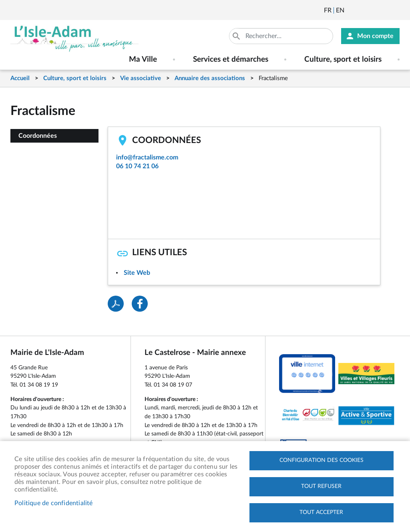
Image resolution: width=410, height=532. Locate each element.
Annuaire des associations (210, 78)
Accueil (20, 78)
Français (328, 10)
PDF (116, 304)
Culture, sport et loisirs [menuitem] (343, 59)
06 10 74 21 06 (137, 166)
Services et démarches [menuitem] (231, 59)
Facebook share (140, 304)
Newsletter (351, 10)
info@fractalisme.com (147, 157)
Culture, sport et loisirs (75, 78)
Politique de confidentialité (54, 503)
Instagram (394, 10)
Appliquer (237, 36)
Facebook (373, 10)
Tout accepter (321, 512)
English (340, 10)
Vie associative (141, 78)
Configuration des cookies (322, 460)
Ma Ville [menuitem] (143, 59)
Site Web (137, 273)
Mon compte (375, 36)
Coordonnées (38, 136)
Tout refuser (321, 486)
